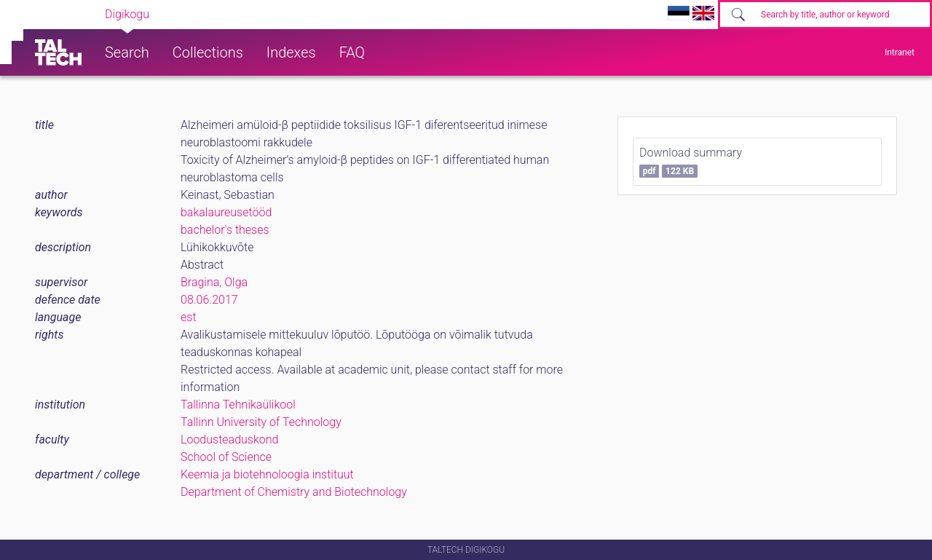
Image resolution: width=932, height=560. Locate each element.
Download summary (691, 162)
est (189, 317)
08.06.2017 (209, 300)
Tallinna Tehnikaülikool (238, 405)
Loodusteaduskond (229, 439)
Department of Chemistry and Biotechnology (294, 492)
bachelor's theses (225, 230)
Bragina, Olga (214, 282)
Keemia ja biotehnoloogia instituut (267, 474)
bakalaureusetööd (226, 212)
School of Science (226, 457)
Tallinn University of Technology (261, 422)
